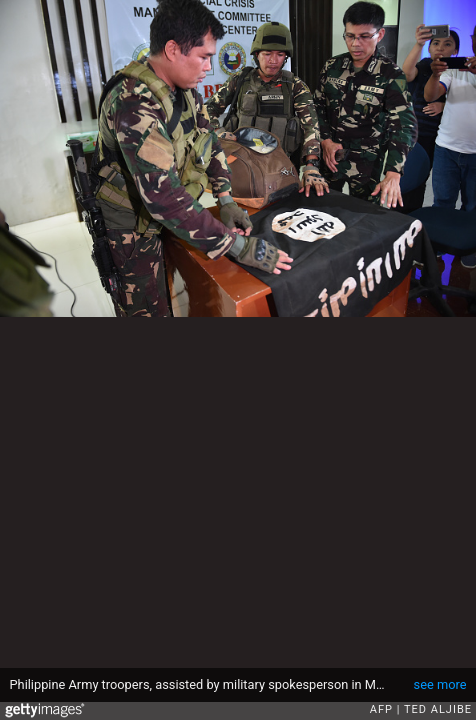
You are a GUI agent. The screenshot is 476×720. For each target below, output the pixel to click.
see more (440, 684)
